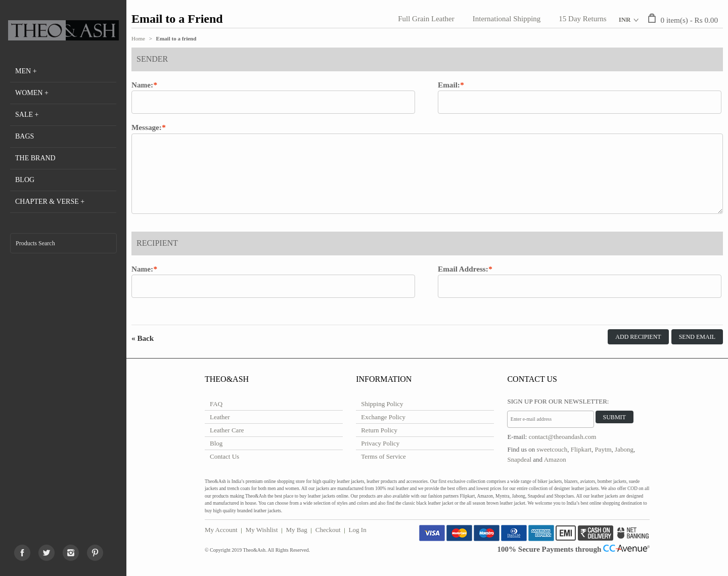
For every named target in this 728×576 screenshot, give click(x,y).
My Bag (297, 530)
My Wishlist (262, 530)
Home (138, 38)
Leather (220, 417)
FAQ (216, 404)
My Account (221, 530)
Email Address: (463, 269)
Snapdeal (519, 459)
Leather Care (227, 430)
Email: (449, 85)
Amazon (555, 459)
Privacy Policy (380, 443)
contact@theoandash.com (563, 437)
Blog (216, 443)
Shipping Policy (382, 404)
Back (143, 338)
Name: (142, 85)
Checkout (328, 530)
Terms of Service (383, 456)
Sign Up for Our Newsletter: (558, 401)
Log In (358, 530)
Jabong (624, 449)
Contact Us (224, 456)
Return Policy (379, 430)
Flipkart (581, 449)
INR (625, 19)
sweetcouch (552, 449)
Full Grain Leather (426, 19)
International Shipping (507, 19)
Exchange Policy (383, 417)
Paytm (603, 449)
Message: (147, 127)
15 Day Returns (582, 19)
